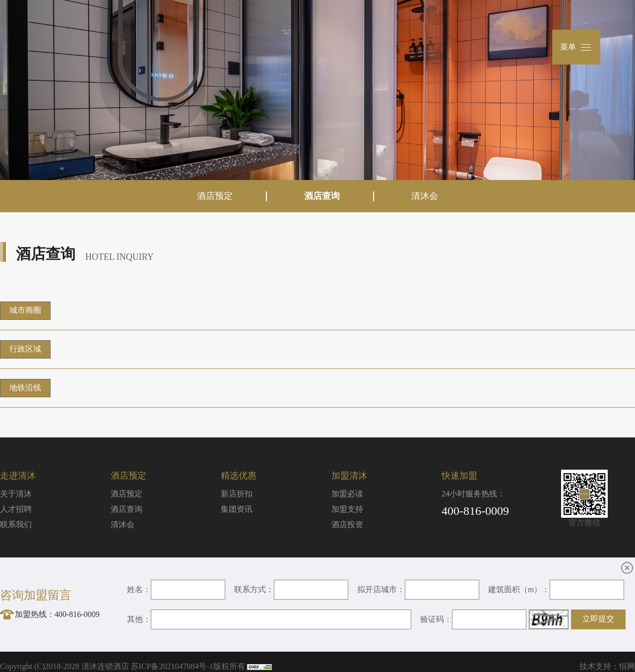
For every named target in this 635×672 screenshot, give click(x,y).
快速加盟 (459, 476)
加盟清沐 (349, 476)
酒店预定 (215, 196)
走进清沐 (18, 476)
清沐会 (425, 196)
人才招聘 (16, 509)
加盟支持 (347, 509)
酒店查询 (322, 196)
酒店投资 (347, 524)
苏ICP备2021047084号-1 (172, 666)
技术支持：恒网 (607, 666)
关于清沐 (16, 494)
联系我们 (16, 524)
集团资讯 (237, 509)
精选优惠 (239, 476)
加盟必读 (347, 494)
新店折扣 (237, 494)
